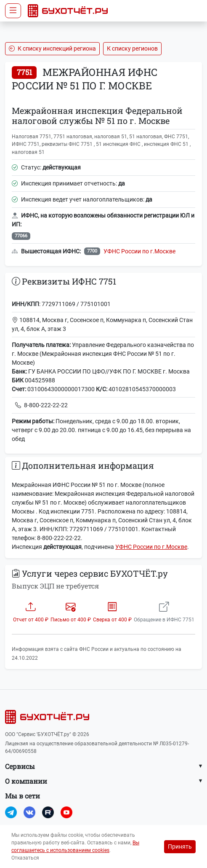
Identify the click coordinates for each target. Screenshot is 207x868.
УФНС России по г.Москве (139, 251)
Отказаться (25, 858)
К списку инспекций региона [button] (52, 48)
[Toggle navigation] (13, 11)
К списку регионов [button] (132, 48)
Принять (180, 847)
